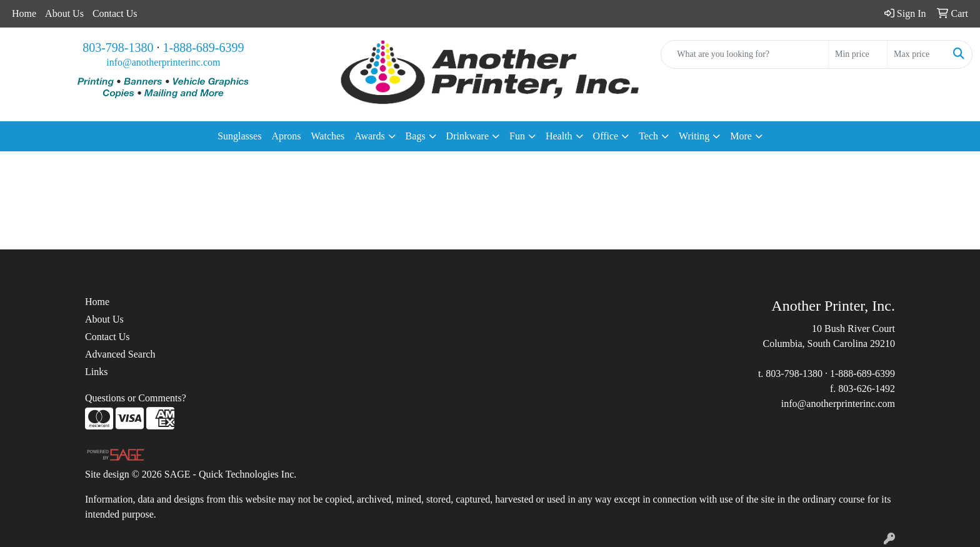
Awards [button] (369, 136)
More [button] (741, 136)
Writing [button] (694, 136)
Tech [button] (648, 136)
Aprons (286, 136)
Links (96, 372)
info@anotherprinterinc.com (163, 62)
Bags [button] (416, 136)
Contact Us (115, 13)
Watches (328, 136)
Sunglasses (239, 136)
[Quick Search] (745, 54)
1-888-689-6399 (204, 48)
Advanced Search (120, 354)
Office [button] (606, 136)
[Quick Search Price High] (917, 54)
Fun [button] (517, 136)
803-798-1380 (118, 48)
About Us (64, 13)
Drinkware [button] (467, 136)
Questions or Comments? (136, 398)
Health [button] (559, 136)
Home (24, 13)
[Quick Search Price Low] (858, 54)
